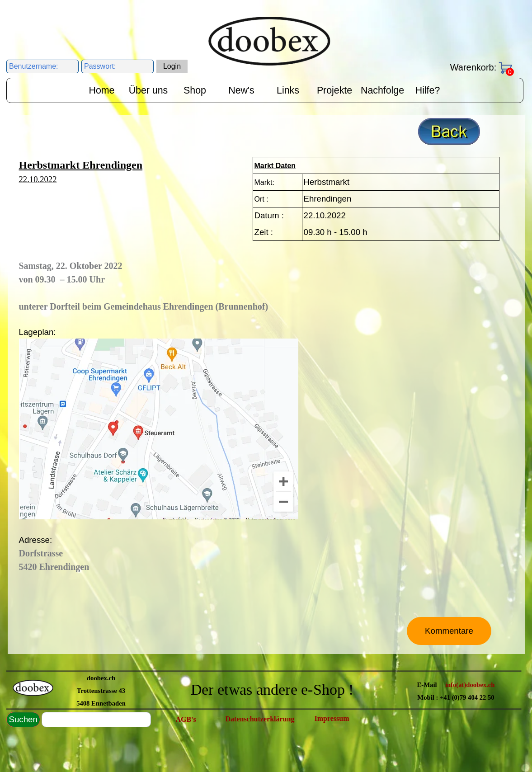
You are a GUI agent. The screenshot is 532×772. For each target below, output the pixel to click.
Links (288, 90)
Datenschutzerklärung (260, 719)
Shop (195, 90)
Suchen (23, 719)
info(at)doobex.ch (470, 685)
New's (241, 90)
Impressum (332, 718)
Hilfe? (428, 90)
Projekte (334, 90)
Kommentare (449, 631)
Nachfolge (382, 90)
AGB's (186, 719)
